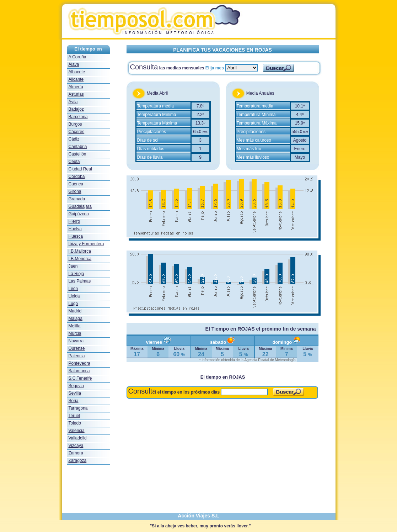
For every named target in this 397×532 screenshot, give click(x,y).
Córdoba (77, 177)
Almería (76, 87)
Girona (75, 191)
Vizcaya (76, 446)
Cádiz (74, 139)
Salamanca (79, 371)
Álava (74, 64)
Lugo (73, 304)
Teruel (74, 416)
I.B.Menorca (80, 259)
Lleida (74, 296)
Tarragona (78, 408)
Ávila (73, 102)
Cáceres (77, 132)
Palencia (77, 356)
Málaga (76, 318)
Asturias (76, 94)
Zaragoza (78, 460)
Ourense (77, 348)
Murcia (75, 333)
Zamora (76, 453)
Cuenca (76, 184)
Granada (77, 199)
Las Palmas (80, 281)
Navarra (76, 341)
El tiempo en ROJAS (223, 377)
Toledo (75, 423)
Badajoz (76, 109)
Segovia (76, 386)
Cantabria (78, 147)
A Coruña (77, 57)
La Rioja (76, 274)
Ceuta (74, 162)
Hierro (74, 221)
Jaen (73, 266)
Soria (74, 401)
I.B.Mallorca (80, 251)
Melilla (75, 326)
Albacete (77, 72)
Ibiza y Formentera (86, 244)
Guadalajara (80, 206)
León (73, 289)
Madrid (75, 311)
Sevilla (75, 393)
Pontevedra (79, 363)
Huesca (76, 236)
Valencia (77, 431)
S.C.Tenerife (80, 378)
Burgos (75, 124)
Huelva (75, 229)
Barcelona (78, 117)
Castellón (77, 154)
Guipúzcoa (79, 214)
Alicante (76, 79)
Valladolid (78, 438)
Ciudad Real (80, 169)
